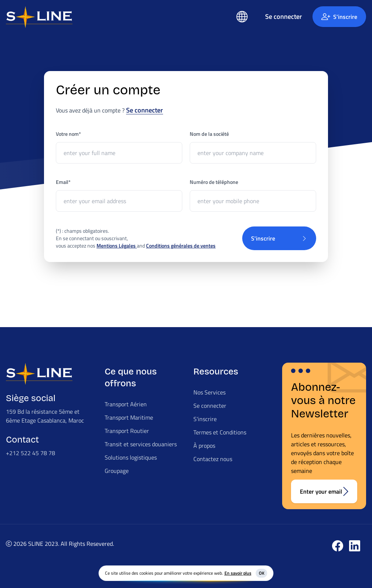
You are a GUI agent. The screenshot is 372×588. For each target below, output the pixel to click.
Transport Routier (127, 431)
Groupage (117, 471)
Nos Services (209, 392)
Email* (63, 182)
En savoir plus (238, 573)
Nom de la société (209, 134)
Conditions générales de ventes (181, 246)
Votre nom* (68, 134)
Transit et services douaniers (141, 444)
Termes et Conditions (220, 432)
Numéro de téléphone (214, 182)
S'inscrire (339, 17)
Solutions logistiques (131, 457)
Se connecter (145, 110)
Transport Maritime (129, 417)
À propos (204, 446)
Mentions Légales (117, 246)
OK (262, 573)
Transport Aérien (126, 404)
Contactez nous (213, 459)
